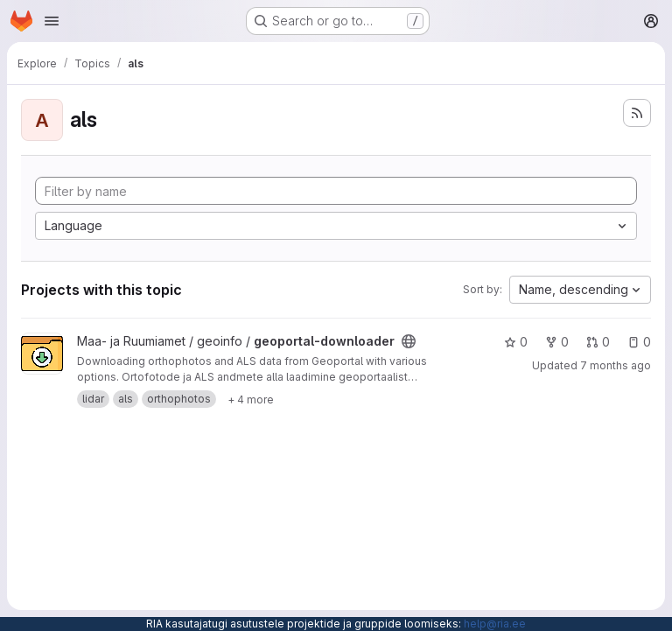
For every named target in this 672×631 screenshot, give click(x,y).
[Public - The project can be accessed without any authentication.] (409, 341)
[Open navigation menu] (52, 21)
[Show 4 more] (251, 399)
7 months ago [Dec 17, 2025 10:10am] (616, 365)
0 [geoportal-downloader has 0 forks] (557, 342)
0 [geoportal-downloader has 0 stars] (516, 342)
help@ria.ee (495, 624)
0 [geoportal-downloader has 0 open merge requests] (598, 342)
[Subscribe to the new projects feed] (637, 113)
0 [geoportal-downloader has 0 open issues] (639, 342)
